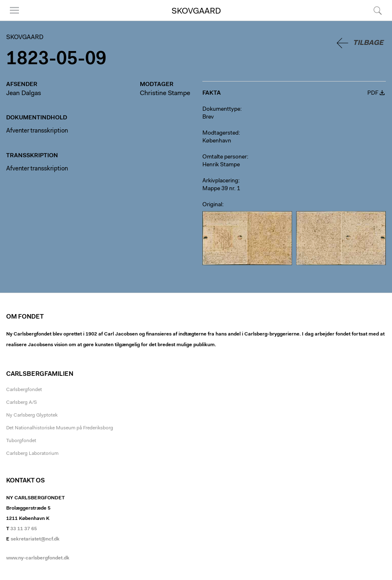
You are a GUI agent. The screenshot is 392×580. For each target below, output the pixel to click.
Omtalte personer (225, 157)
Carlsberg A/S (22, 403)
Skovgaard (196, 12)
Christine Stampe (165, 93)
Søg (378, 10)
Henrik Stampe (221, 165)
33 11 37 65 (24, 529)
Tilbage (368, 43)
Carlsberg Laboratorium (32, 454)
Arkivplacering (220, 181)
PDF (373, 93)
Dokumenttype (221, 109)
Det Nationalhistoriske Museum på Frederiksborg (60, 428)
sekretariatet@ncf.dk (35, 539)
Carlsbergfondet (24, 390)
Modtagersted (220, 133)
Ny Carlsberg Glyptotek (32, 415)
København (217, 141)
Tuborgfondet (21, 441)
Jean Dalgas (24, 93)
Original (212, 205)
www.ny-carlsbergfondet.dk (38, 558)
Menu (14, 10)
